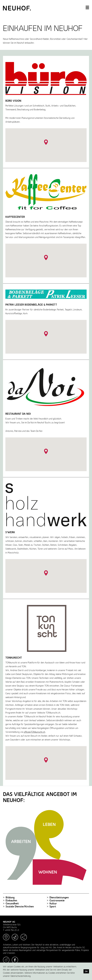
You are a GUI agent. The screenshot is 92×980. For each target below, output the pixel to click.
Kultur (52, 903)
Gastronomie (56, 900)
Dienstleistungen (58, 897)
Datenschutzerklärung (21, 976)
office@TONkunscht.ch (34, 732)
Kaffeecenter (15, 217)
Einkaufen (10, 900)
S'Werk (10, 532)
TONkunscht (14, 658)
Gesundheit (11, 903)
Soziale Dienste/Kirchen (18, 906)
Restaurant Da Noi (18, 414)
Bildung (9, 897)
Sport (51, 906)
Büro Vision (13, 101)
